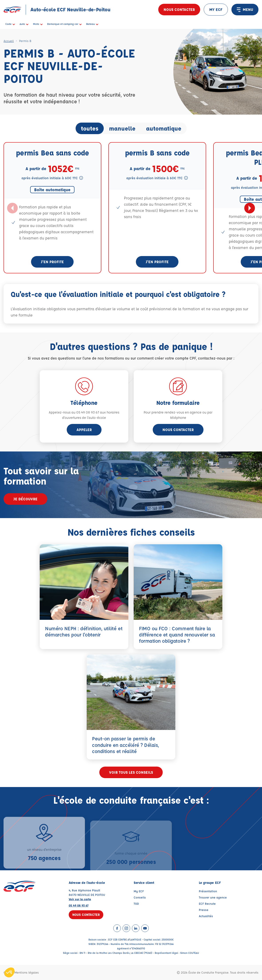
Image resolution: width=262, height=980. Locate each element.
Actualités (206, 916)
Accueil (9, 41)
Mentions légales (27, 972)
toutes (90, 128)
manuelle (122, 128)
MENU (245, 10)
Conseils (140, 897)
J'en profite (52, 262)
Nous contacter (179, 9)
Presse (204, 910)
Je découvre (25, 499)
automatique (164, 128)
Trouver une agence (213, 897)
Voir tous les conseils (131, 772)
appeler (84, 430)
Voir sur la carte (80, 899)
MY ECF (216, 9)
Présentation (208, 891)
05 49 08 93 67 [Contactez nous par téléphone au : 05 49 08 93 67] (79, 905)
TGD (136, 903)
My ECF (139, 891)
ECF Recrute (207, 903)
